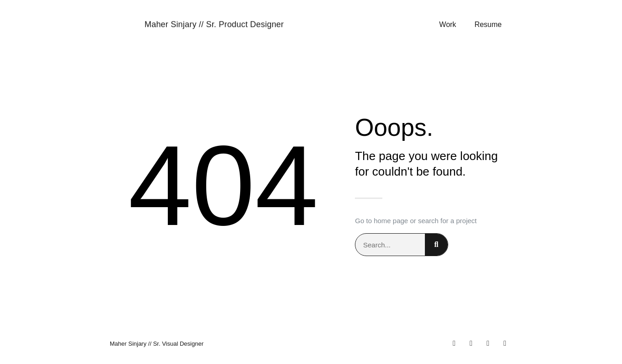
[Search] (436, 245)
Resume (488, 25)
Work (448, 25)
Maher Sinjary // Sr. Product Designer (214, 25)
